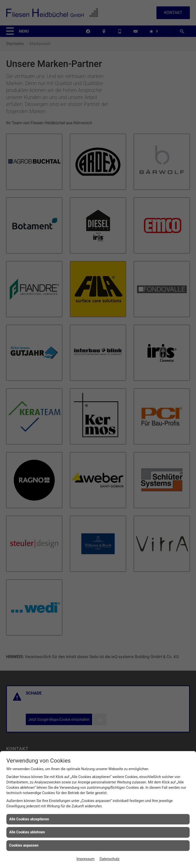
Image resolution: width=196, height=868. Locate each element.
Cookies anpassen (24, 845)
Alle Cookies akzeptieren (29, 819)
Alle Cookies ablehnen (27, 832)
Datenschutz (109, 859)
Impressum (85, 859)
